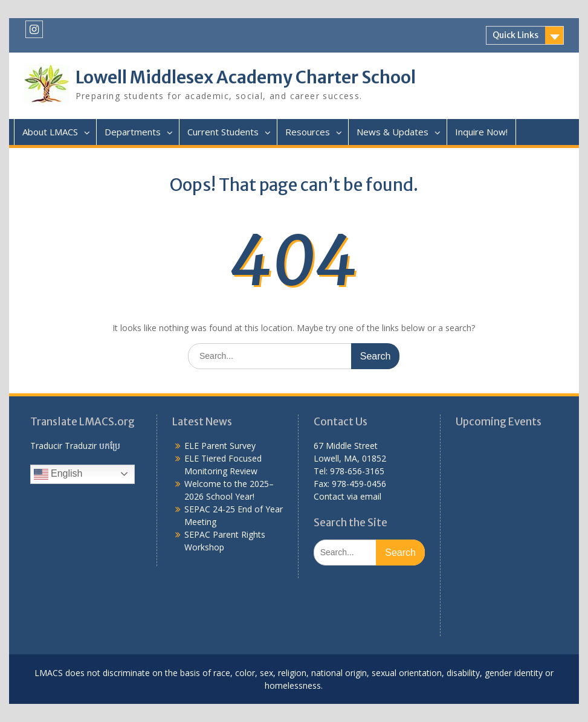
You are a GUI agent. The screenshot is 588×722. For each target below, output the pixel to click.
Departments (133, 132)
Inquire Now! (481, 132)
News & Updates (393, 132)
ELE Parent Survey (220, 446)
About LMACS (50, 132)
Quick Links (515, 35)
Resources (308, 132)
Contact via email (347, 496)
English (58, 474)
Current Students (223, 132)
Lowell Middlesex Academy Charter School (246, 77)
